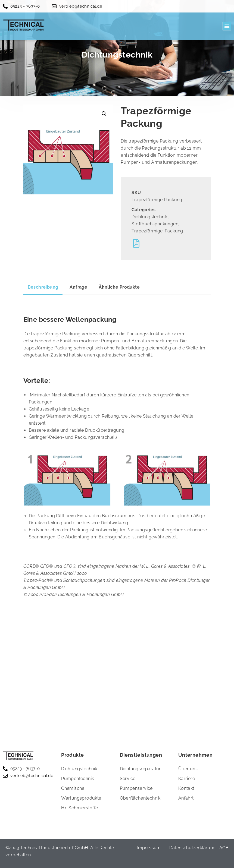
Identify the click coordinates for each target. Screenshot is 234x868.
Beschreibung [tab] (43, 287)
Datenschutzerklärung (193, 848)
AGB (224, 848)
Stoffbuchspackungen (155, 224)
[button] (227, 26)
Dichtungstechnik (149, 217)
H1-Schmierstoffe (79, 808)
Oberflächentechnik (140, 798)
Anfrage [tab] (78, 287)
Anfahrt (186, 798)
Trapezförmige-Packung (157, 231)
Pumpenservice (136, 788)
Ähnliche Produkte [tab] (119, 287)
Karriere (187, 779)
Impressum (149, 848)
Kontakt (186, 788)
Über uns (188, 769)
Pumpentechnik (77, 779)
